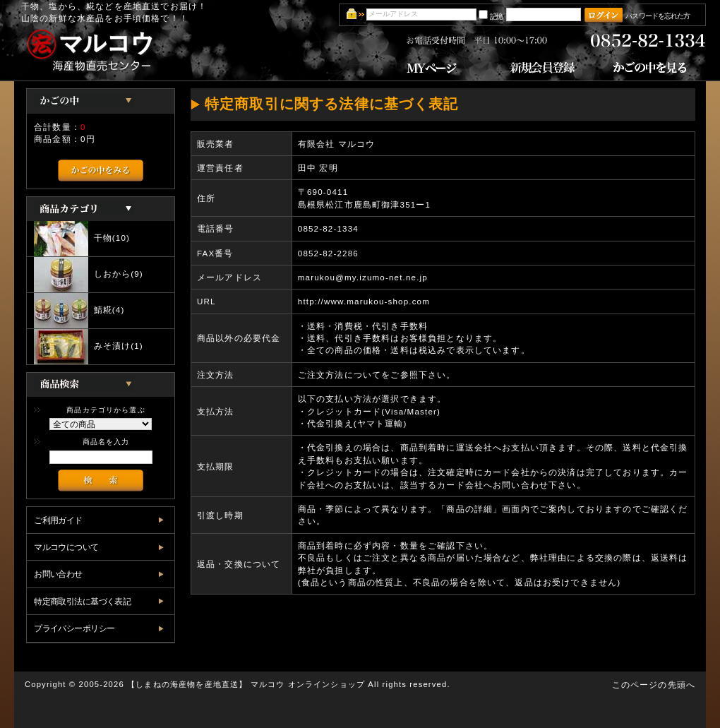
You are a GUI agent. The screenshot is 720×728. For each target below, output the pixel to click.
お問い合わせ (58, 574)
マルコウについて (66, 547)
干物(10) (82, 239)
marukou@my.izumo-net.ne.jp (363, 277)
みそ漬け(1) (89, 347)
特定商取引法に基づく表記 (82, 601)
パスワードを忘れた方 (658, 16)
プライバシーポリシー (74, 628)
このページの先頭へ (654, 685)
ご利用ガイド (58, 520)
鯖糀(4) (79, 311)
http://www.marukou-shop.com (364, 301)
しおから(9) (89, 275)
